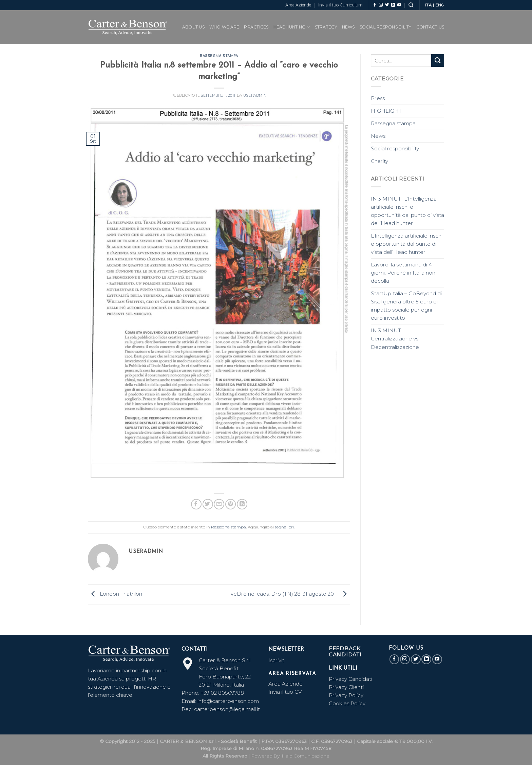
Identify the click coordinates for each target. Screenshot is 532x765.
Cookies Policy (347, 703)
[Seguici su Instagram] (381, 5)
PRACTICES (256, 27)
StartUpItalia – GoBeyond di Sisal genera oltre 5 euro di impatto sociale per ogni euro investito (406, 306)
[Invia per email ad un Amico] (219, 504)
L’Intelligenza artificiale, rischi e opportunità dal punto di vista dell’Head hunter (407, 244)
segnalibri (284, 527)
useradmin (255, 96)
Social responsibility (395, 148)
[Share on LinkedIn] (242, 504)
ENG (440, 5)
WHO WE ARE (224, 27)
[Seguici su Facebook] (375, 5)
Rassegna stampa (219, 56)
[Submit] (438, 61)
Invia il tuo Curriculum (340, 5)
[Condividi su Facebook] (196, 504)
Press (378, 98)
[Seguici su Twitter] (387, 5)
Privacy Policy (346, 695)
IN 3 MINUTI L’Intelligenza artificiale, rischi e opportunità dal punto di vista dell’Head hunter (407, 211)
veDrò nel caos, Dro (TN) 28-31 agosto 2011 (290, 594)
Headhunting (292, 27)
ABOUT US (193, 27)
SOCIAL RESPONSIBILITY (386, 27)
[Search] (411, 5)
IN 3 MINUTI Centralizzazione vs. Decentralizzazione (395, 339)
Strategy (326, 27)
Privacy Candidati (351, 679)
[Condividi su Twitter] (208, 504)
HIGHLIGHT (386, 111)
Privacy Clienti (346, 687)
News (348, 27)
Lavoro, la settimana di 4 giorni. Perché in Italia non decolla (403, 273)
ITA (429, 5)
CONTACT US (430, 27)
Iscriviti (277, 660)
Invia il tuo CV (285, 692)
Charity (379, 161)
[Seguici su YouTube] (399, 5)
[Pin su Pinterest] (231, 504)
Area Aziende (298, 5)
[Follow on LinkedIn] (393, 5)
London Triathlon (115, 594)
